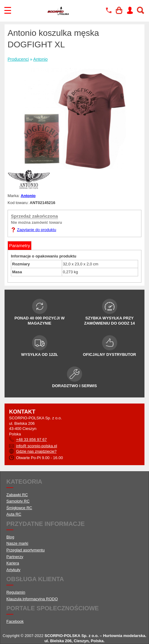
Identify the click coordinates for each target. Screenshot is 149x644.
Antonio (40, 59)
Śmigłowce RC (19, 508)
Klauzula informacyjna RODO (32, 599)
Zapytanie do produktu (36, 230)
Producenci (18, 59)
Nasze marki (17, 543)
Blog (10, 537)
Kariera (13, 563)
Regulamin (16, 592)
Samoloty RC (18, 501)
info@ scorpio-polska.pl (36, 446)
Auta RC (14, 514)
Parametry (20, 245)
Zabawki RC (17, 495)
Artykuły (13, 570)
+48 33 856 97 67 (31, 440)
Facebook (15, 621)
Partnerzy (15, 557)
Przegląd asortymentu (25, 550)
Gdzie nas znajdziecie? (36, 451)
